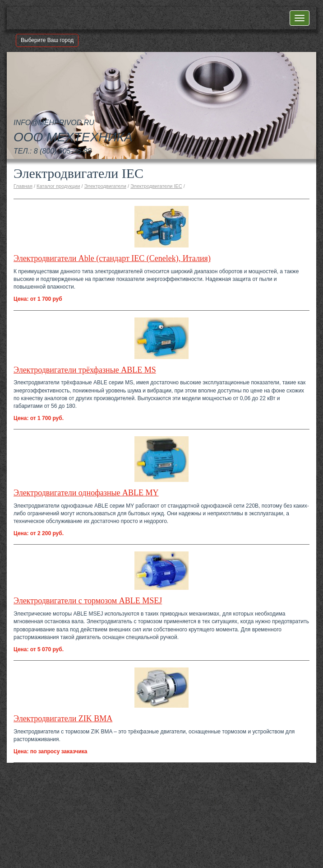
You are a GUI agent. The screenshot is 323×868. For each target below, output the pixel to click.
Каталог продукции (58, 186)
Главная (23, 186)
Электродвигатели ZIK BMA (63, 719)
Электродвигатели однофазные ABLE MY (86, 493)
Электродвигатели (105, 186)
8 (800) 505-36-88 (63, 151)
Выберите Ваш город (47, 40)
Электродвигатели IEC (156, 186)
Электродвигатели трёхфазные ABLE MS (85, 370)
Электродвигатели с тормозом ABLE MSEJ (88, 601)
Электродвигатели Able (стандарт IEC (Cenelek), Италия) (112, 258)
